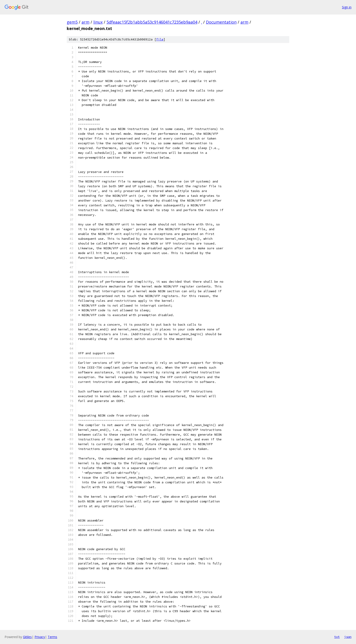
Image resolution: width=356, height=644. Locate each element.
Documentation (221, 22)
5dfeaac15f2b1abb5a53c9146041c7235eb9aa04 (152, 22)
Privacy (40, 637)
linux (98, 22)
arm (85, 22)
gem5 (72, 22)
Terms (52, 637)
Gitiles (27, 637)
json (348, 637)
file (160, 39)
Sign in (347, 7)
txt (337, 637)
